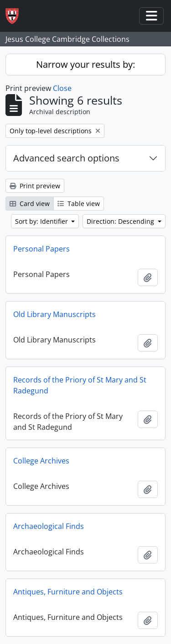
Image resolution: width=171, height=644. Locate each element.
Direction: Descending (121, 221)
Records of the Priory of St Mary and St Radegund (80, 385)
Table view (79, 204)
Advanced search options (66, 158)
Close (62, 88)
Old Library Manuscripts (54, 314)
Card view (30, 204)
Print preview (35, 186)
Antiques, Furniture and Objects (68, 592)
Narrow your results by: (85, 64)
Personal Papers (41, 249)
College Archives (41, 461)
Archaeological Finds (49, 526)
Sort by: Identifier (42, 221)
